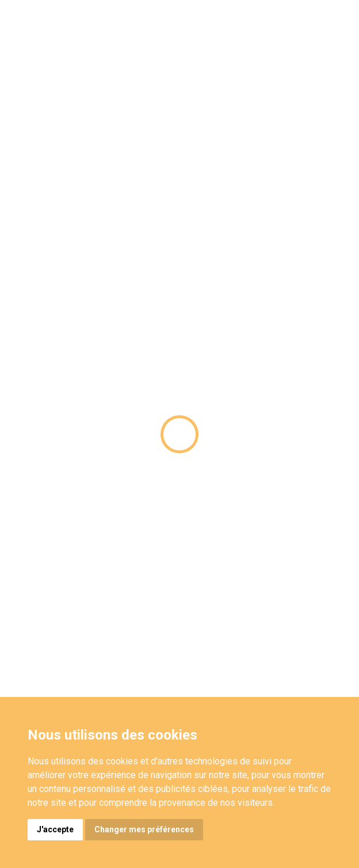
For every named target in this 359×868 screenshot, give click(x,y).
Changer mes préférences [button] (144, 829)
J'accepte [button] (55, 829)
